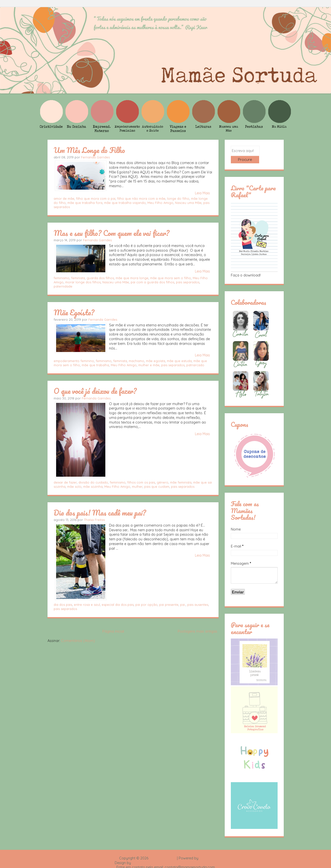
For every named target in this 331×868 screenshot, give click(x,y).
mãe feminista (181, 482)
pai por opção (146, 605)
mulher (137, 487)
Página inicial (113, 631)
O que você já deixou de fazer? (95, 391)
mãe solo (74, 487)
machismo (136, 361)
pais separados (188, 282)
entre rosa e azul (87, 605)
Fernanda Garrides (95, 157)
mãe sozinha (93, 487)
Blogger (206, 850)
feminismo (62, 278)
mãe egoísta (156, 361)
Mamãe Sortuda (163, 850)
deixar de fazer (65, 482)
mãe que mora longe (132, 278)
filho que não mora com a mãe (141, 198)
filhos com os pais (141, 482)
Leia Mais (202, 193)
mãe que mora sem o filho (171, 278)
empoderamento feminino (74, 361)
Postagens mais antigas (197, 631)
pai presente (169, 605)
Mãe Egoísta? (74, 312)
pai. (183, 605)
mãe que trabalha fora (85, 203)
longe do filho (178, 198)
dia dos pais (63, 605)
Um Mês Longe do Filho (89, 150)
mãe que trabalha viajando (125, 203)
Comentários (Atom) (78, 641)
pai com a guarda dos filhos (152, 282)
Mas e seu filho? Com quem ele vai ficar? (111, 233)
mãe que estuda (179, 361)
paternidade (63, 286)
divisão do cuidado (93, 482)
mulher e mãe (149, 365)
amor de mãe (64, 198)
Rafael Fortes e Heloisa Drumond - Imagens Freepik (174, 855)
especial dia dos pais (118, 605)
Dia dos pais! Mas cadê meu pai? (100, 513)
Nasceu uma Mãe (188, 203)
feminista (78, 278)
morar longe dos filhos (83, 282)
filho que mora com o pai (96, 198)
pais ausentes (198, 605)
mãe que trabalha (95, 365)
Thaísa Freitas (94, 520)
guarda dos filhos (100, 278)
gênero (163, 482)
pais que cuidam (157, 487)
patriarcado (195, 365)
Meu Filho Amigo (160, 203)
